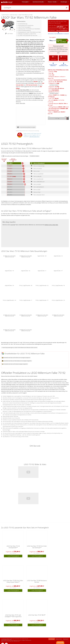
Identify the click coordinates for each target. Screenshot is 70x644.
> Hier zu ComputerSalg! (37, 166)
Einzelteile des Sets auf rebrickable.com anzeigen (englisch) (17, 361)
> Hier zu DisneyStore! (37, 163)
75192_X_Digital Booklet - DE (26, 285)
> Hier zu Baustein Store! (37, 195)
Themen (52, 2)
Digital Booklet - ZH (9, 285)
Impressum (66, 639)
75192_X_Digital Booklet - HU (9, 300)
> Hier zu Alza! (35, 171)
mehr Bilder (9, 34)
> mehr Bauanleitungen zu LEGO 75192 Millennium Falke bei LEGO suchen (19, 348)
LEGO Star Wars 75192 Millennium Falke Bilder (29, 29)
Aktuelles (38, 2)
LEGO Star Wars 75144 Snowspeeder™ (13, 547)
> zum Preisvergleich (13, 556)
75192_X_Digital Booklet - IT (26, 300)
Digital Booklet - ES (58, 256)
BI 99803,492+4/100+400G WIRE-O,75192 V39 (26, 256)
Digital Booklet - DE (42, 256)
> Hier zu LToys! (35, 192)
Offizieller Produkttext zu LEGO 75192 (27, 34)
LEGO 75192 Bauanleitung (24, 30)
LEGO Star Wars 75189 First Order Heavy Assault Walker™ (13, 581)
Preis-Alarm (59, 48)
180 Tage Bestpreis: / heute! (59, 107)
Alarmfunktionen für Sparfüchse (26, 25)
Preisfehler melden (34, 156)
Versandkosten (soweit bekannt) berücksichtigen (17, 156)
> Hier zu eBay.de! (36, 176)
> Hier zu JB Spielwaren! (37, 187)
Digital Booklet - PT (58, 271)
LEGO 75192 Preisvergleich (24, 27)
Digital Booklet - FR (9, 271)
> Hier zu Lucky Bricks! (37, 174)
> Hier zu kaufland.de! (37, 179)
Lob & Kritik (60, 643)
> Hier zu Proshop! (36, 169)
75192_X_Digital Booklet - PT (42, 300)
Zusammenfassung (23, 24)
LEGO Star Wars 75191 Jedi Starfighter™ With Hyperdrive (13, 616)
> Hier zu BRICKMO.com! (37, 182)
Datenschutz (59, 639)
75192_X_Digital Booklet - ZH (58, 300)
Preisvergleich (25, 2)
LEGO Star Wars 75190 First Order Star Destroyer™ (37, 547)
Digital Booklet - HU (26, 271)
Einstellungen (64, 2)
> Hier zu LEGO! (35, 190)
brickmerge (52, 639)
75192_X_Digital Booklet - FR (58, 285)
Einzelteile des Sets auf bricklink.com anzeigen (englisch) (16, 358)
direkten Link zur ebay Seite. (51, 225)
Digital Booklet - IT (42, 271)
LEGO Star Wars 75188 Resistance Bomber (37, 581)
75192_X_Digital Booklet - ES (42, 285)
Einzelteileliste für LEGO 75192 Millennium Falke (29, 32)
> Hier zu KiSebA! (36, 184)
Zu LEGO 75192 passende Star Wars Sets (28, 35)
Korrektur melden (54, 85)
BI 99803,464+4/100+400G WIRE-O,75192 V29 (9, 256)
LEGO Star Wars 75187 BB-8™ (37, 615)
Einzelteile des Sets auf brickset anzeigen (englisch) (15, 364)
